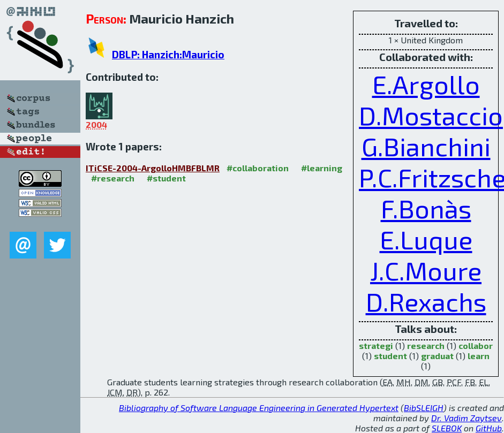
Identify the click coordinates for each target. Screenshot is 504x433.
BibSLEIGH (424, 408)
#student (166, 178)
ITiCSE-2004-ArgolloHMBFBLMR (153, 168)
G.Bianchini (426, 146)
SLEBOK (447, 428)
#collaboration (258, 168)
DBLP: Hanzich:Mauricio (168, 54)
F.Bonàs (426, 208)
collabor (476, 345)
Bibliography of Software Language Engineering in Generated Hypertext (259, 408)
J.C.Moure (426, 270)
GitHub (489, 428)
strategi (376, 345)
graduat (437, 356)
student (390, 356)
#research (113, 178)
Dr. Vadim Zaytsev (467, 418)
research (426, 345)
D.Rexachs (426, 301)
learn (479, 356)
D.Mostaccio (431, 115)
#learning (322, 168)
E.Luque (426, 239)
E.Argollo (426, 84)
